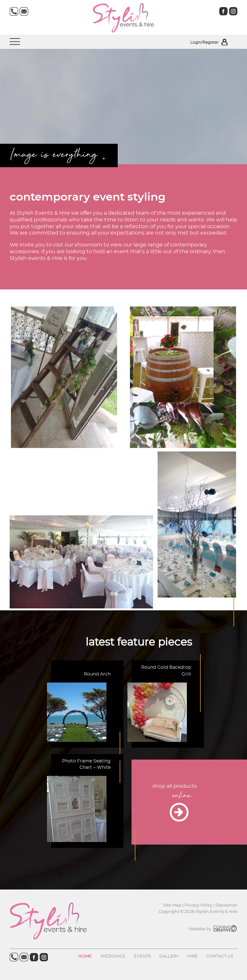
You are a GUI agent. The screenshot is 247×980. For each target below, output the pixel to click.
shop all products (175, 786)
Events (142, 956)
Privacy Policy (198, 905)
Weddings (113, 956)
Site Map (173, 905)
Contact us (220, 956)
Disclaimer (226, 905)
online (183, 796)
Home (85, 956)
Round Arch (97, 674)
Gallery (169, 956)
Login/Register (214, 42)
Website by (213, 929)
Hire (192, 956)
